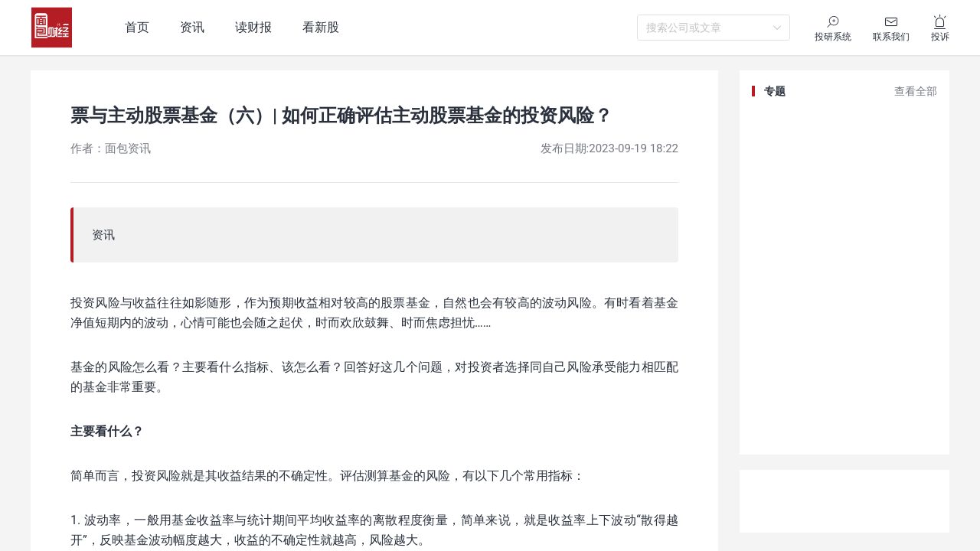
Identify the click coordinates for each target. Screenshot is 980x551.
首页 (137, 27)
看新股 (321, 27)
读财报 (253, 27)
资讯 (192, 27)
